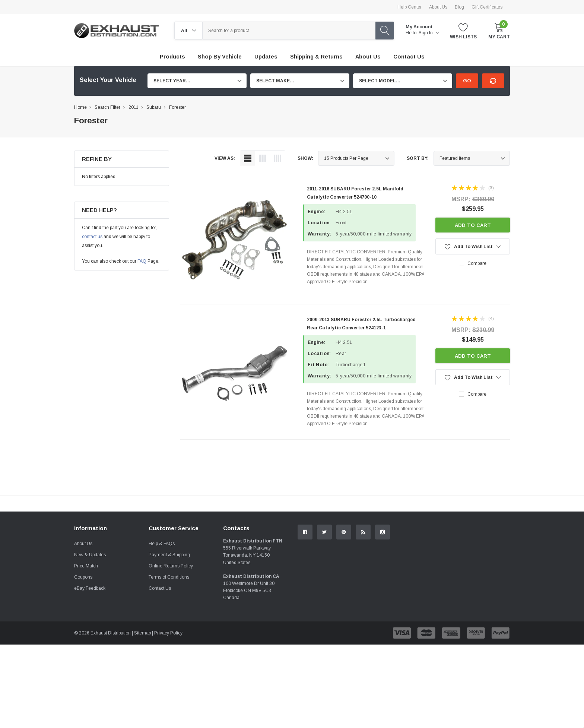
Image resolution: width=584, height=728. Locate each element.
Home (80, 107)
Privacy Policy (168, 716)
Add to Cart (473, 225)
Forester (177, 107)
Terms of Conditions (169, 661)
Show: (305, 158)
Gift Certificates (487, 7)
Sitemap (142, 716)
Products (172, 57)
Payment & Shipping (169, 638)
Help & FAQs (162, 627)
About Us (438, 7)
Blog (459, 7)
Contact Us (160, 672)
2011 (134, 107)
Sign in (429, 33)
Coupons (83, 661)
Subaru (154, 107)
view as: (225, 158)
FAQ (142, 261)
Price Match (86, 649)
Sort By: (418, 158)
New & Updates (90, 638)
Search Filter (107, 107)
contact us (92, 237)
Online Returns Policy (171, 649)
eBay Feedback (90, 672)
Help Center (410, 7)
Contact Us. (482, 565)
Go (467, 81)
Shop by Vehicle (220, 57)
